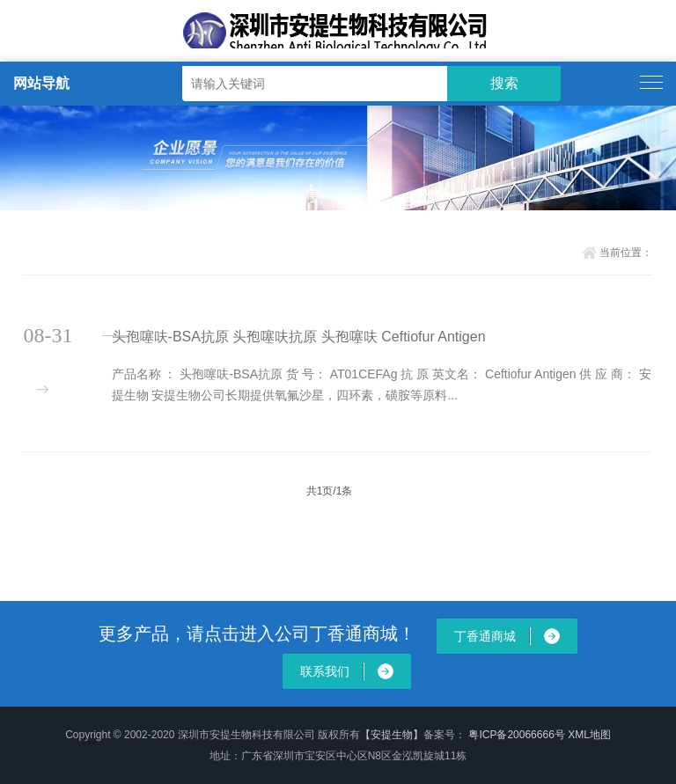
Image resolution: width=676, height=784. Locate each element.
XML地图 (589, 735)
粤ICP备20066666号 (518, 735)
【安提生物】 (392, 735)
